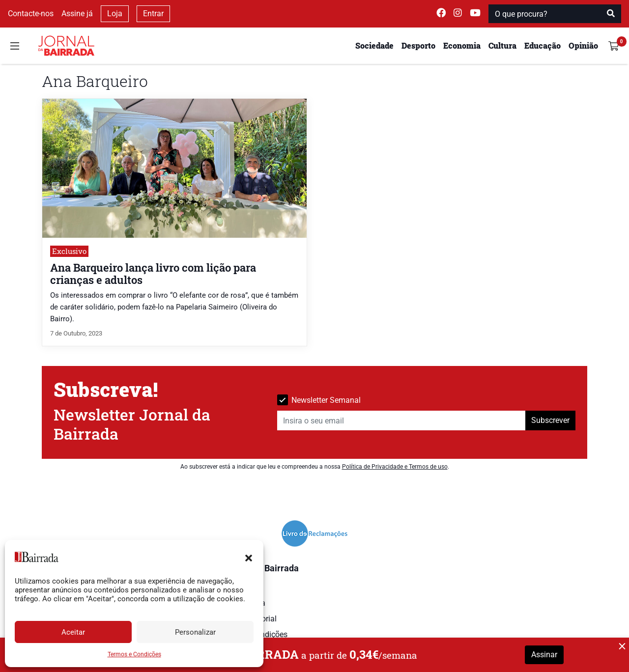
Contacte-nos (31, 14)
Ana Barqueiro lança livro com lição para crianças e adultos (153, 274)
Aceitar (73, 632)
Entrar (153, 14)
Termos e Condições (134, 654)
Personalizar (195, 632)
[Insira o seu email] (401, 420)
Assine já (77, 14)
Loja (115, 14)
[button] (249, 557)
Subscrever (550, 420)
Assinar (544, 655)
